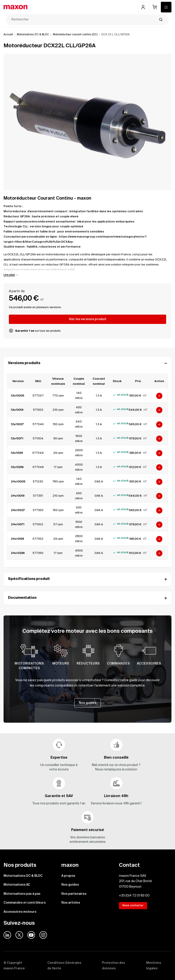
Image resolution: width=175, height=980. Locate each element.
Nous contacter (133, 906)
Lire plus (9, 275)
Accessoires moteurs (20, 912)
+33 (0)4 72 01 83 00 (134, 896)
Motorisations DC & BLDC (33, 35)
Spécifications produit (87, 579)
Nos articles (71, 903)
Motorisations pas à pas (22, 894)
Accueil (8, 35)
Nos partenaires (74, 894)
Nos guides (70, 885)
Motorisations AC (17, 885)
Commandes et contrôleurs (25, 903)
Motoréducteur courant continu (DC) (75, 35)
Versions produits (87, 363)
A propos (68, 876)
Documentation (87, 598)
